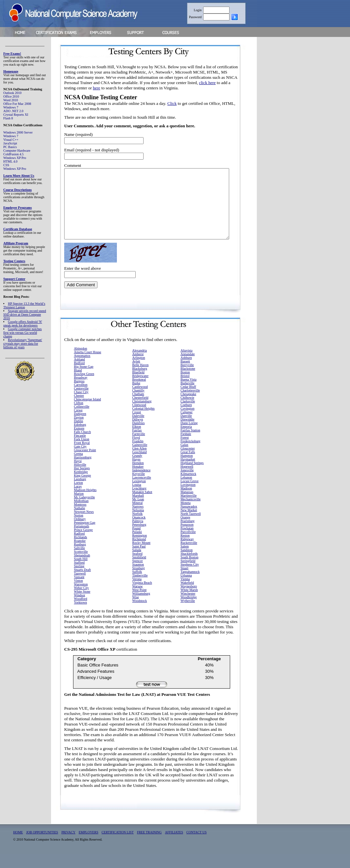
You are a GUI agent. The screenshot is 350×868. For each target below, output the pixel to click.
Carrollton (81, 399)
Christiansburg (142, 415)
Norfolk (138, 527)
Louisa (137, 498)
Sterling (79, 580)
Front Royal (82, 457)
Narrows (138, 520)
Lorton (79, 496)
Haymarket (188, 473)
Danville (186, 430)
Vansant (79, 591)
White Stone (82, 605)
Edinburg (80, 438)
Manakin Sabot (142, 506)
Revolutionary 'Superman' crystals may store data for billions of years (23, 343)
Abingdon (81, 362)
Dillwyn (138, 433)
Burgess (79, 395)
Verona (137, 593)
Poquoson (187, 538)
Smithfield (139, 571)
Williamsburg (141, 607)
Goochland (140, 466)
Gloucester (188, 462)
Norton (79, 529)
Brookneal (139, 393)
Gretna (79, 467)
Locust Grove (189, 495)
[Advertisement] (297, 139)
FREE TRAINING (149, 846)
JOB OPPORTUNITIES (42, 846)
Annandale (188, 368)
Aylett (136, 375)
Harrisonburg (83, 471)
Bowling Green (84, 388)
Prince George (83, 544)
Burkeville (187, 397)
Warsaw (138, 600)
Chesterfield (140, 411)
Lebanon (186, 491)
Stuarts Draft (82, 584)
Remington (140, 549)
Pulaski (137, 546)
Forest (185, 451)
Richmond (139, 553)
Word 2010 (11, 100)
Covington (187, 422)
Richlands (81, 551)
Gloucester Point (85, 464)
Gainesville (140, 459)
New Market (189, 524)
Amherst (138, 368)
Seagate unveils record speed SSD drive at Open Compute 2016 (25, 314)
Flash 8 (8, 118)
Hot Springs (82, 482)
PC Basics (10, 147)
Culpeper (187, 426)
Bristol (185, 390)
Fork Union (82, 453)
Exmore (79, 442)
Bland (78, 384)
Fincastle (80, 449)
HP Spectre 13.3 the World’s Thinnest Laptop (24, 305)
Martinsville (188, 509)
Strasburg (139, 582)
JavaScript (10, 143)
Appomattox (82, 370)
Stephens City (190, 578)
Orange (185, 531)
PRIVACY (68, 846)
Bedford (80, 377)
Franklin (138, 455)
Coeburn (186, 419)
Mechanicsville (190, 513)
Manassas (187, 506)
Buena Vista (188, 393)
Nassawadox (189, 520)
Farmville (139, 448)
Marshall (138, 509)
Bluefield (138, 386)
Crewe (78, 424)
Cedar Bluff (188, 401)
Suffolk (137, 586)
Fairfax (137, 444)
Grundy (137, 469)
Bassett (185, 375)
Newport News (84, 526)
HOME (18, 846)
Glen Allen (140, 462)
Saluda (137, 564)
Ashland (80, 373)
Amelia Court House (88, 366)
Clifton (79, 417)
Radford (80, 547)
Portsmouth (82, 540)
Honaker (138, 480)
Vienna (185, 593)
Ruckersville (189, 557)
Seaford (137, 567)
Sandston (187, 564)
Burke (136, 397)
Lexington (139, 495)
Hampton (187, 469)
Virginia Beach (142, 596)
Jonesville (187, 484)
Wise (136, 611)
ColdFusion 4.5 (13, 154)
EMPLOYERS (88, 846)
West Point (139, 604)
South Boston (189, 571)
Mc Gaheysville (85, 511)
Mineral (138, 517)
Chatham (138, 408)
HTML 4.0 (10, 161)
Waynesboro (189, 600)
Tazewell (80, 587)
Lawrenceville (142, 491)
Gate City (81, 460)
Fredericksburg (190, 455)
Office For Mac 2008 (17, 104)
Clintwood (139, 419)
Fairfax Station (190, 444)
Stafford (80, 576)
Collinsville (82, 420)
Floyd (136, 451)
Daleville (138, 430)
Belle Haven (141, 379)
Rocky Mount (141, 557)
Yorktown (81, 616)
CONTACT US (197, 846)
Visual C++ (11, 140)
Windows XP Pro (15, 158)
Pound (137, 542)
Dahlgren (80, 428)
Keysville (139, 488)
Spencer (138, 575)
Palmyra (138, 535)
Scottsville (81, 565)
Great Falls (188, 466)
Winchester (188, 607)
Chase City (81, 406)
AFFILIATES (174, 846)
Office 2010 (11, 96)
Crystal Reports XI (16, 115)
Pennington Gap (85, 536)
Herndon (138, 477)
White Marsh (189, 604)
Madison (186, 502)
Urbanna (186, 589)
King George (83, 489)
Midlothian (81, 515)
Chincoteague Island (88, 413)
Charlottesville (190, 404)
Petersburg (139, 538)
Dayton (79, 431)
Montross (80, 518)
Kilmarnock (188, 488)
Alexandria (140, 364)
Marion (79, 507)
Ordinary (80, 533)
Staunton (138, 578)
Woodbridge (188, 611)
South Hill (81, 573)
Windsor (80, 609)
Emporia (186, 440)
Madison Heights (85, 504)
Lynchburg (139, 502)
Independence (142, 484)
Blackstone (188, 382)
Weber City (82, 602)
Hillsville (80, 478)
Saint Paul (139, 560)
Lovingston (188, 498)
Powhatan (187, 542)
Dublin (79, 435)
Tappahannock (190, 586)
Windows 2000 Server (18, 132)
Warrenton (81, 598)
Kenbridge (81, 486)
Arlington (139, 372)
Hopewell (187, 480)
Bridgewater (140, 390)
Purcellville (188, 546)
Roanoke (80, 555)
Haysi (78, 475)
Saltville (80, 562)
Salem (185, 560)
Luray (78, 500)
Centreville (81, 402)
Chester (79, 409)
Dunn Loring (189, 437)
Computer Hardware (17, 151)
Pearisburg (188, 535)
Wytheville (188, 615)
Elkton (137, 440)
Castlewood (140, 401)
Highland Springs (192, 477)
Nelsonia (138, 524)
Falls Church (82, 446)
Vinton (79, 594)
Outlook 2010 (12, 93)
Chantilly (138, 404)
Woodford (81, 613)
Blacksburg (140, 382)
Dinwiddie (187, 433)
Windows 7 (11, 107)
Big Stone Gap (84, 380)
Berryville (187, 379)
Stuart (184, 582)
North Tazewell (191, 527)
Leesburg (80, 493)
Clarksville (188, 415)
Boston (185, 386)
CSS (6, 165)
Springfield (188, 575)
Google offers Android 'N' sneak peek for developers (23, 324)
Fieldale (186, 448)
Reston (185, 549)
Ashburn (186, 372)
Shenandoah (82, 569)
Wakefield (187, 596)
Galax (184, 459)
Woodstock (140, 615)
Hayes (136, 473)
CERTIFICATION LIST (117, 846)
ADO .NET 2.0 (13, 111)
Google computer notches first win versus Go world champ (23, 333)
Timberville (140, 589)
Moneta (186, 517)
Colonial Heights (144, 422)
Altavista (186, 364)
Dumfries (139, 437)
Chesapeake (188, 408)
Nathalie (80, 522)
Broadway (81, 391)
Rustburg (80, 558)
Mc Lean (138, 513)
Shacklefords (189, 567)
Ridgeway (187, 553)
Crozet (137, 426)
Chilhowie (187, 411)
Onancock (139, 531)
